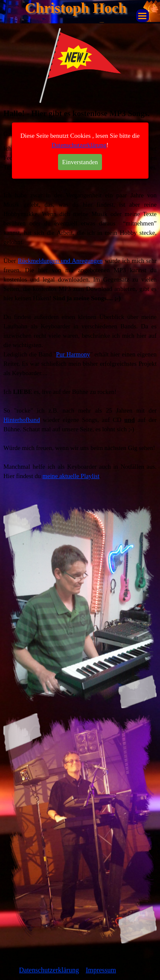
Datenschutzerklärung (79, 78)
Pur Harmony (73, 354)
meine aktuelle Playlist (71, 476)
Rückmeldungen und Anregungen (60, 261)
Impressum (101, 970)
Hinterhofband (22, 420)
